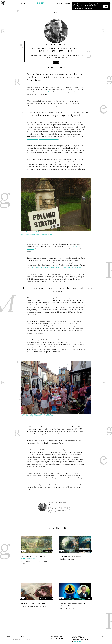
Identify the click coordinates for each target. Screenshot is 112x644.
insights (41, 3)
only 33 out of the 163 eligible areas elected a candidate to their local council (56, 268)
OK (106, 6)
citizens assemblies (44, 92)
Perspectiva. (79, 641)
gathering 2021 (64, 3)
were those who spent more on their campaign (43, 139)
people (23, 3)
